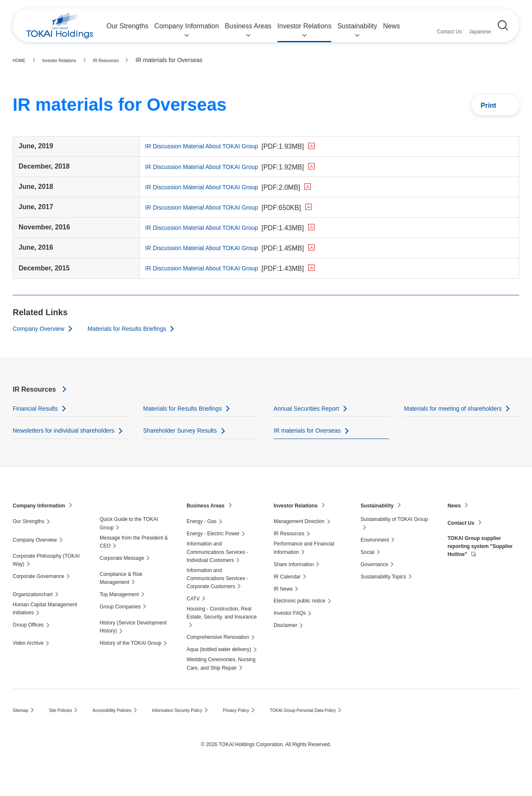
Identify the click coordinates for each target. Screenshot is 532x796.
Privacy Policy (264, 732)
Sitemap (22, 732)
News (455, 526)
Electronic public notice (300, 622)
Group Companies (120, 628)
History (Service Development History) (133, 648)
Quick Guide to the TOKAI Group (129, 545)
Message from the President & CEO (134, 563)
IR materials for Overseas (312, 441)
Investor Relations (299, 526)
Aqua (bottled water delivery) (219, 671)
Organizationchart (33, 616)
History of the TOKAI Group (130, 665)
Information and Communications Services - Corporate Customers (217, 600)
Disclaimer (285, 647)
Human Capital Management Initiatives (45, 630)
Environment (375, 561)
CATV (193, 620)
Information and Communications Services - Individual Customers (217, 573)
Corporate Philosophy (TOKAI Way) (46, 581)
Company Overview (42, 327)
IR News (283, 610)
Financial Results (38, 408)
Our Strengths (28, 543)
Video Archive (28, 665)
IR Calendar (287, 598)
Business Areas (209, 526)
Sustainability (380, 526)
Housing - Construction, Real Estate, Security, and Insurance (222, 634)
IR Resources (40, 388)
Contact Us (463, 544)
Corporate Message (122, 579)
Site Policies (66, 732)
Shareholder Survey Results (185, 441)
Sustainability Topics (383, 598)
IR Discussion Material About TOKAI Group (233, 146)
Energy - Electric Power (213, 555)
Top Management (119, 616)
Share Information (294, 586)
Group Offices (28, 646)
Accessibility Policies (123, 732)
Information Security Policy (197, 732)
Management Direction (299, 543)
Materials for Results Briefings (140, 327)
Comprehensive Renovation (218, 659)
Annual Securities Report (311, 408)
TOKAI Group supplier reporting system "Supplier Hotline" (479, 570)
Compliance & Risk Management (121, 599)
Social (368, 573)
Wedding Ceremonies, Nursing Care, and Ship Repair (221, 685)
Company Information (43, 526)
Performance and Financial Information (304, 569)
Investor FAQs (290, 635)
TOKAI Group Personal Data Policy (340, 732)
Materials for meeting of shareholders (460, 408)
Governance (374, 586)
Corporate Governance (38, 597)
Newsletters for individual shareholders (50, 446)
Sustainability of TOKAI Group (394, 541)
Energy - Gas (202, 543)
